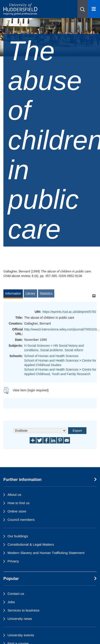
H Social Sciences (37, 346)
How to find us (19, 503)
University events (21, 635)
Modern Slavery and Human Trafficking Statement (46, 553)
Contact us (16, 594)
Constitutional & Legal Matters (31, 544)
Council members (21, 520)
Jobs (11, 602)
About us (14, 495)
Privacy (13, 561)
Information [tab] (13, 293)
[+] (94, 296)
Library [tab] (30, 293)
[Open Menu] (94, 9)
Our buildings (18, 536)
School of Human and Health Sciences (51, 356)
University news (20, 619)
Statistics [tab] (46, 293)
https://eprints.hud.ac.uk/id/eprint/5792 (69, 312)
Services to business (23, 610)
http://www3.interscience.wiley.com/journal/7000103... (62, 329)
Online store (17, 511)
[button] (82, 9)
